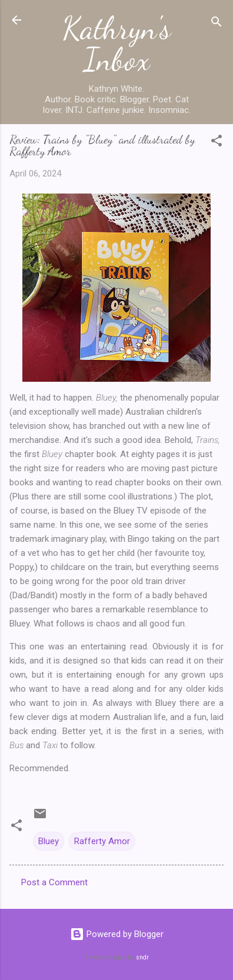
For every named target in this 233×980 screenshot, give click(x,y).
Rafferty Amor (102, 841)
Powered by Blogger (117, 934)
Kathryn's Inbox (116, 44)
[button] (217, 143)
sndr (142, 957)
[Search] (217, 24)
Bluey (49, 841)
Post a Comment (54, 882)
